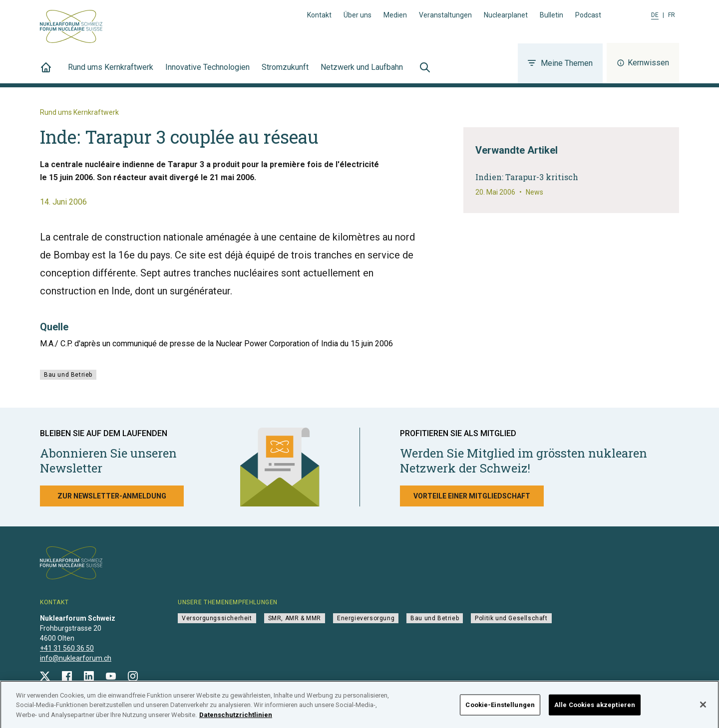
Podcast (588, 15)
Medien (395, 15)
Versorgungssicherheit (217, 618)
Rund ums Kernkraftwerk (111, 73)
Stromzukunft (285, 73)
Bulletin (551, 15)
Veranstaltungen (445, 15)
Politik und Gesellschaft (511, 618)
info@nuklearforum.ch (76, 658)
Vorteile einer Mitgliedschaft (472, 496)
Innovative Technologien (207, 73)
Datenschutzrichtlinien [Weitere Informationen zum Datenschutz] (236, 719)
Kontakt (319, 15)
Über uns (358, 15)
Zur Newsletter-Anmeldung (112, 496)
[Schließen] (703, 710)
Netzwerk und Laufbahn (362, 73)
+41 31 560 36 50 (67, 648)
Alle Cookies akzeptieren (595, 709)
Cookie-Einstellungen (500, 709)
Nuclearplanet (506, 15)
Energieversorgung (366, 618)
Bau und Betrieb (68, 375)
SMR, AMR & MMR (295, 618)
